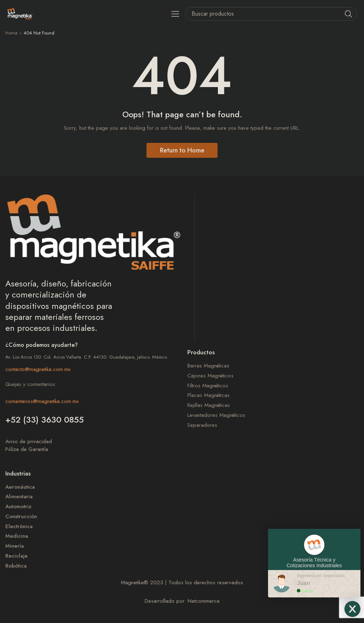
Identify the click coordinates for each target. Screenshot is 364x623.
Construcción (21, 517)
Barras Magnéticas (208, 366)
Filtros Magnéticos (208, 386)
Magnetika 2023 (142, 582)
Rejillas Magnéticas (209, 405)
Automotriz (18, 507)
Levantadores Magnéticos (216, 415)
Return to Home (182, 150)
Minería (15, 546)
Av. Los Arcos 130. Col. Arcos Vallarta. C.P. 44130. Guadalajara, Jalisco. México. (87, 357)
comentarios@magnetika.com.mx (42, 401)
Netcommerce (204, 601)
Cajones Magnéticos (210, 376)
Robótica (16, 566)
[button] (175, 14)
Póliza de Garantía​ (27, 449)
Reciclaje (17, 556)
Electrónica (19, 527)
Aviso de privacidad (29, 441)
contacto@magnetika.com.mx (38, 369)
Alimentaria (19, 497)
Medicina (17, 536)
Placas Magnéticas (208, 395)
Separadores (202, 425)
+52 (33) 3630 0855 (45, 420)
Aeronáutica (20, 487)
